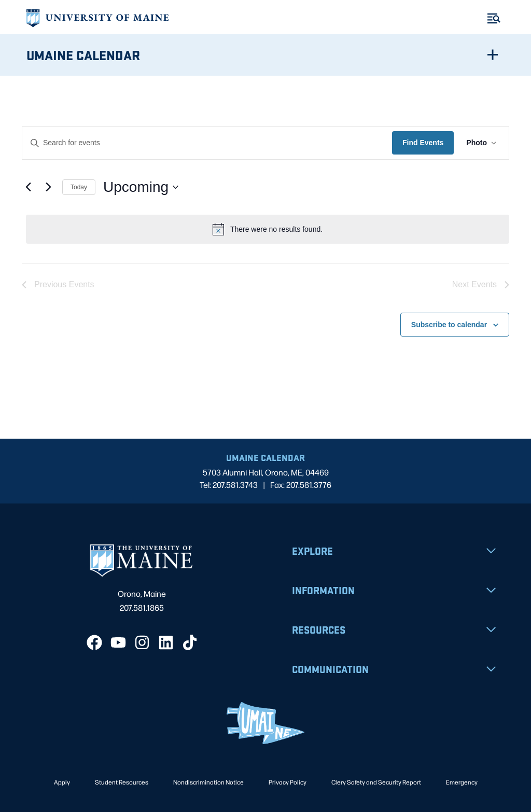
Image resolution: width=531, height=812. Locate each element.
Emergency (462, 782)
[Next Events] (48, 187)
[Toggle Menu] (494, 18)
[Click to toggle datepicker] (141, 187)
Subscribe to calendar (449, 325)
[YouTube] (118, 642)
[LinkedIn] (166, 642)
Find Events (423, 143)
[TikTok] (190, 642)
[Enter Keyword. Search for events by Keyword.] (207, 143)
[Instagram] (142, 642)
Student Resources (122, 782)
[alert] (268, 229)
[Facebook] (94, 642)
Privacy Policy (288, 782)
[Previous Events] (28, 187)
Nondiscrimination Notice (208, 782)
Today (79, 187)
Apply (62, 782)
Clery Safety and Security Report (376, 782)
